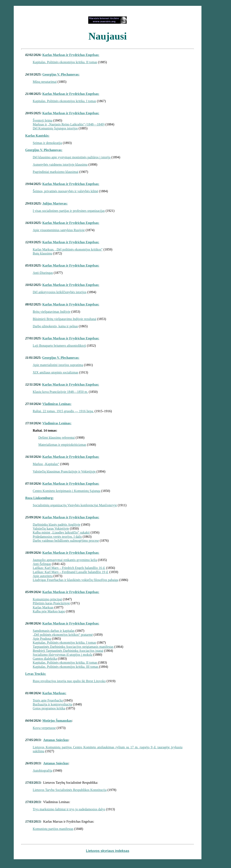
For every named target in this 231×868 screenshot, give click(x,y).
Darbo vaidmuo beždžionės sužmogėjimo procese (66, 541)
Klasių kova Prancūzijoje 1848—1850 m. (60, 392)
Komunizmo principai (47, 599)
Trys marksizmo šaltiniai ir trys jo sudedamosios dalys (69, 809)
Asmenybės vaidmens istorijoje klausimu (60, 165)
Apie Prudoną (42, 639)
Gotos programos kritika (49, 708)
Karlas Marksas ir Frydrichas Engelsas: (71, 55)
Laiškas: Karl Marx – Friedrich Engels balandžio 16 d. (69, 568)
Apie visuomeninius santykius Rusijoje (59, 230)
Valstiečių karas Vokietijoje (51, 528)
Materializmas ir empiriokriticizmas (62, 445)
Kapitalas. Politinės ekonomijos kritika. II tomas (65, 62)
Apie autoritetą (43, 576)
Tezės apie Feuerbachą (48, 700)
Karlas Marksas (43, 607)
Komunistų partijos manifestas (53, 829)
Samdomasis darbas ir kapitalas (54, 631)
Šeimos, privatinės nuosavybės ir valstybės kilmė (65, 191)
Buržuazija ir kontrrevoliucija (52, 704)
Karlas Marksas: (54, 693)
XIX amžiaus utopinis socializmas (55, 372)
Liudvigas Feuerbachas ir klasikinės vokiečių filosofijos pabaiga (75, 580)
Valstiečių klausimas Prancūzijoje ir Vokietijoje (65, 471)
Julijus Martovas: (55, 203)
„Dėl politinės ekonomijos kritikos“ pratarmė (63, 635)
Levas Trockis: (36, 674)
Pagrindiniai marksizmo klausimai (56, 172)
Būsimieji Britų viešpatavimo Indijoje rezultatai (65, 319)
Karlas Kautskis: (37, 136)
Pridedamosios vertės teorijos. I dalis (57, 537)
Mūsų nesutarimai (45, 82)
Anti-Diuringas (43, 273)
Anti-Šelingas (42, 564)
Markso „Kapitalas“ (46, 464)
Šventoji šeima (43, 120)
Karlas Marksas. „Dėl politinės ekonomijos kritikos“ (68, 249)
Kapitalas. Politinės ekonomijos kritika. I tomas (64, 101)
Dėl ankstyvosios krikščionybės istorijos (60, 292)
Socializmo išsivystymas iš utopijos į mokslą (63, 655)
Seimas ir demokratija (47, 143)
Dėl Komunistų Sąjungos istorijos (55, 128)
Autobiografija (42, 771)
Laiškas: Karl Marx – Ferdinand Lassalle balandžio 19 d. (71, 572)
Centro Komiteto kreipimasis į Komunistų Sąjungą (66, 491)
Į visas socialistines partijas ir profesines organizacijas (69, 211)
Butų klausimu (42, 253)
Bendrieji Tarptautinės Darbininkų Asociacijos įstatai (68, 651)
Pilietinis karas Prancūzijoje (51, 603)
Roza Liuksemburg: (39, 498)
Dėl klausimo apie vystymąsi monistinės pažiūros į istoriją (72, 157)
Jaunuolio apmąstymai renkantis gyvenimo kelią (65, 560)
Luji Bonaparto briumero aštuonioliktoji (59, 346)
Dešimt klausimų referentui (57, 438)
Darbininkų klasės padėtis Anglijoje (57, 525)
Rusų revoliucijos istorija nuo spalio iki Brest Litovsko (69, 681)
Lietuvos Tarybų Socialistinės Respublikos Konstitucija (70, 790)
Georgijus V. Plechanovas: (61, 74)
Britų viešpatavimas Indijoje (52, 312)
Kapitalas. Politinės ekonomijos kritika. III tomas (66, 667)
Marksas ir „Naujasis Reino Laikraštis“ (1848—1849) (69, 124)
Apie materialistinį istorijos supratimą (58, 365)
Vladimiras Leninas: (57, 404)
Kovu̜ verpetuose (44, 728)
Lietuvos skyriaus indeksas (108, 851)
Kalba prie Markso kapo (49, 611)
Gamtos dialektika (45, 659)
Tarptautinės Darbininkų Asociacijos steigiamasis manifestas (73, 647)
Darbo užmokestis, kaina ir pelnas (55, 326)
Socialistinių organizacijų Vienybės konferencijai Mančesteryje (75, 505)
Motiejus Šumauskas (57, 721)
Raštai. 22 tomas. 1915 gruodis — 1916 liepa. (63, 411)
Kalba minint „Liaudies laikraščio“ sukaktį (61, 532)
